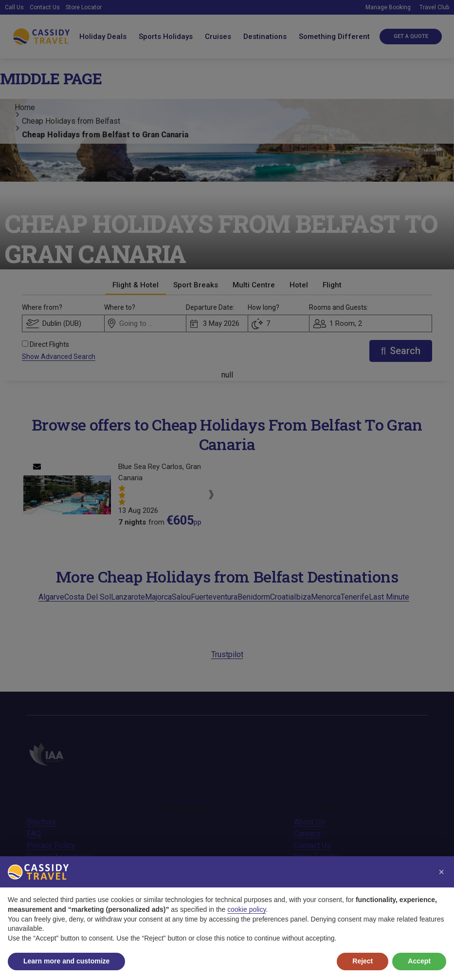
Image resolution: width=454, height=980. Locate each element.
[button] (441, 872)
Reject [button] (363, 961)
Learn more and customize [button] (66, 961)
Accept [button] (419, 961)
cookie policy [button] (246, 909)
